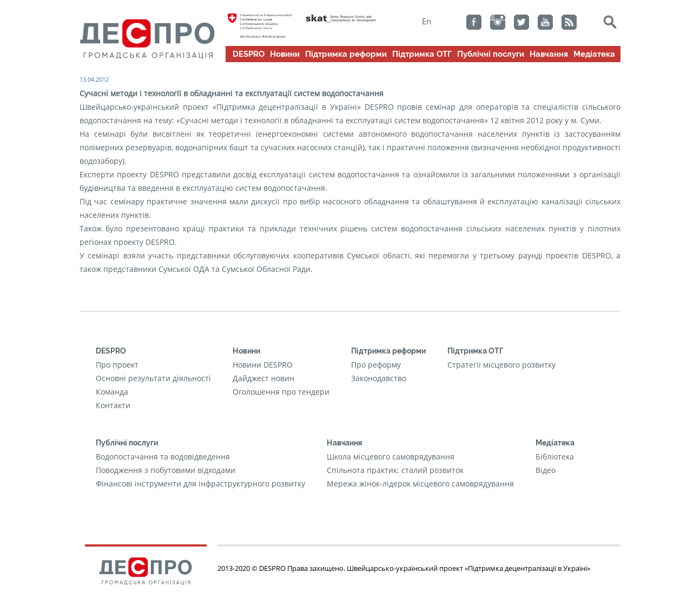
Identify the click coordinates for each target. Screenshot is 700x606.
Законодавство (379, 378)
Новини (285, 54)
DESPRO (249, 54)
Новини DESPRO (263, 365)
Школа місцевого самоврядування (391, 457)
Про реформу (376, 365)
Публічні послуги (491, 54)
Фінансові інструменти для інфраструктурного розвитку (200, 484)
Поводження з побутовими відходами (166, 470)
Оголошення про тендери (281, 392)
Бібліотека (555, 457)
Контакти (113, 405)
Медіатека (594, 54)
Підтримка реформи (346, 54)
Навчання (549, 54)
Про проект (117, 365)
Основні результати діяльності (153, 378)
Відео (546, 470)
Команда (112, 392)
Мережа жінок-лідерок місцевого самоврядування (420, 484)
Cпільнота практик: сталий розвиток (395, 470)
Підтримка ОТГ (422, 54)
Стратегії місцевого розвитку (501, 365)
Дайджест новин (263, 378)
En (427, 21)
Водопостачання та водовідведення (163, 457)
